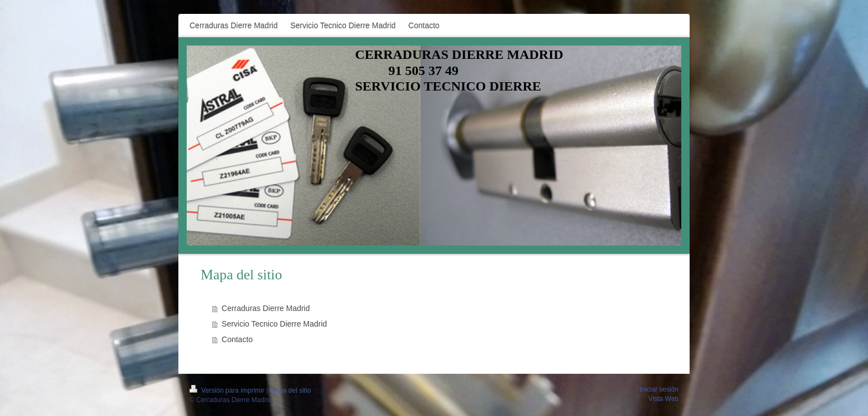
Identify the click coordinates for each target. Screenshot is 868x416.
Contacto (237, 339)
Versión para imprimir (228, 390)
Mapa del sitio (291, 390)
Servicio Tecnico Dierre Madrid (275, 324)
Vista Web (664, 399)
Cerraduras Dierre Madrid (266, 308)
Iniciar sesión (659, 389)
